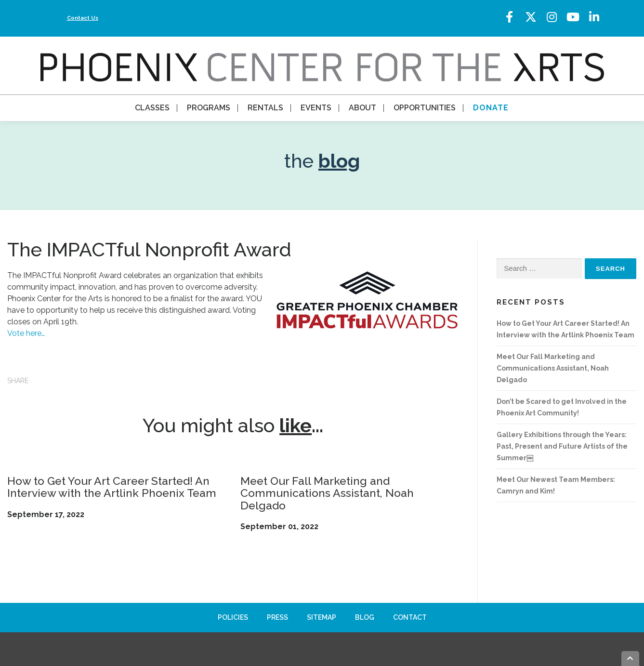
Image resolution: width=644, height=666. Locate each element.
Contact (410, 617)
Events (316, 108)
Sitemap (322, 617)
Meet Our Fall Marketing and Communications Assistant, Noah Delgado (327, 493)
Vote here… (26, 333)
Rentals (265, 108)
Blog (365, 617)
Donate (491, 108)
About (362, 108)
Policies (233, 617)
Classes (152, 108)
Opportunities (425, 108)
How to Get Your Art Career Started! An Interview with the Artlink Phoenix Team (112, 487)
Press (277, 617)
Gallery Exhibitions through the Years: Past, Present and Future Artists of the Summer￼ (562, 446)
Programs (209, 108)
